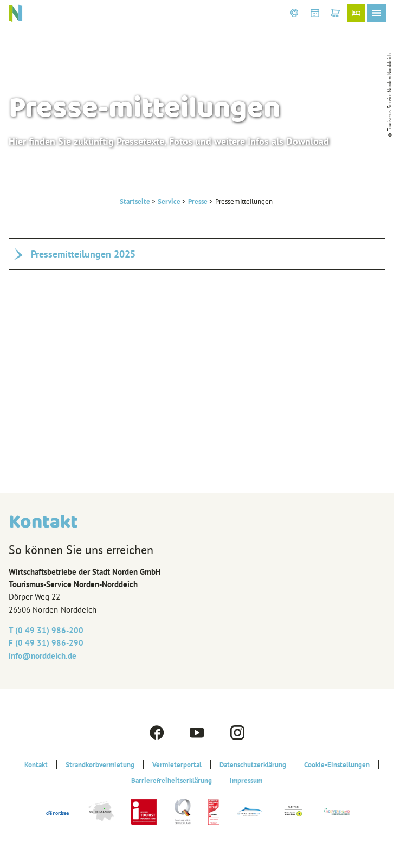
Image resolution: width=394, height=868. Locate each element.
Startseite (135, 201)
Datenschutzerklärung (253, 764)
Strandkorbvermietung (100, 764)
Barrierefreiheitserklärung (172, 780)
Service (169, 201)
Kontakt (36, 764)
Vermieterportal (177, 764)
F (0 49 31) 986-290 (46, 642)
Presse (198, 201)
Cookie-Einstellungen (337, 764)
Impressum (246, 780)
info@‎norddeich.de (43, 655)
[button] (294, 13)
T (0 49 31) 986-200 (46, 630)
